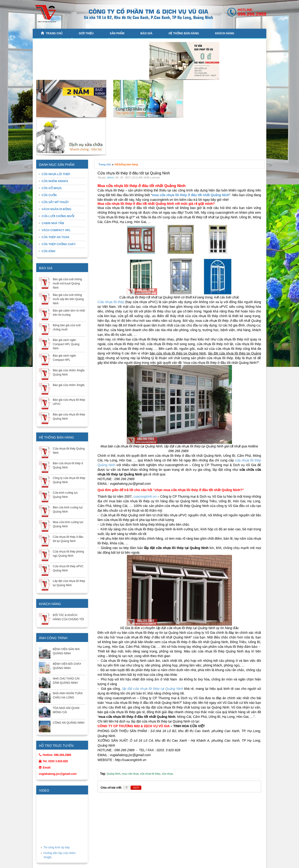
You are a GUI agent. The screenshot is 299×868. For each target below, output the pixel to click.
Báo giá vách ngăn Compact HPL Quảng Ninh (66, 344)
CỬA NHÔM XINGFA (55, 181)
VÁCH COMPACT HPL (56, 230)
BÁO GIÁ (146, 33)
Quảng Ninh (113, 774)
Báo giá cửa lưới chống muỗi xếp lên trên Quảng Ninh (68, 299)
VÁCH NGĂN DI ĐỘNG (56, 209)
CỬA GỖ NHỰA (52, 188)
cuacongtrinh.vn (145, 496)
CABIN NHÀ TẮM (101, 40)
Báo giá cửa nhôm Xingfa (69, 385)
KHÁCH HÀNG (225, 33)
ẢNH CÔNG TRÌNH (53, 638)
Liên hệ (134, 40)
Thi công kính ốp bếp (57, 847)
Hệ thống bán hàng (184, 33)
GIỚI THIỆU (86, 33)
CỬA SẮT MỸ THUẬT (55, 202)
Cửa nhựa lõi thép (111, 302)
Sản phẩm (117, 33)
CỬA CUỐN (49, 195)
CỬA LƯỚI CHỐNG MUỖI (57, 40)
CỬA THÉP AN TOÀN (55, 237)
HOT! (136, 788)
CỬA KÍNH (48, 251)
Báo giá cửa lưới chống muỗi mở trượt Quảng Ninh (67, 283)
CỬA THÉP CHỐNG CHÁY (59, 244)
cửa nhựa (167, 774)
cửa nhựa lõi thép (150, 774)
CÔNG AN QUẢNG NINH (69, 723)
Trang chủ (52, 33)
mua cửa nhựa (130, 774)
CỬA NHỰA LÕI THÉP (56, 174)
